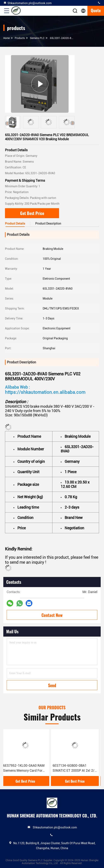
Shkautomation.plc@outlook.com (27, 3)
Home (7, 38)
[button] (73, 123)
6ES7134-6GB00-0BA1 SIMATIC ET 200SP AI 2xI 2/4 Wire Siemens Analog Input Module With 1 (76, 768)
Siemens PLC (37, 38)
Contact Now (52, 615)
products (20, 38)
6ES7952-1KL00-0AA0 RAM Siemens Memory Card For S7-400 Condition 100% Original (26, 768)
